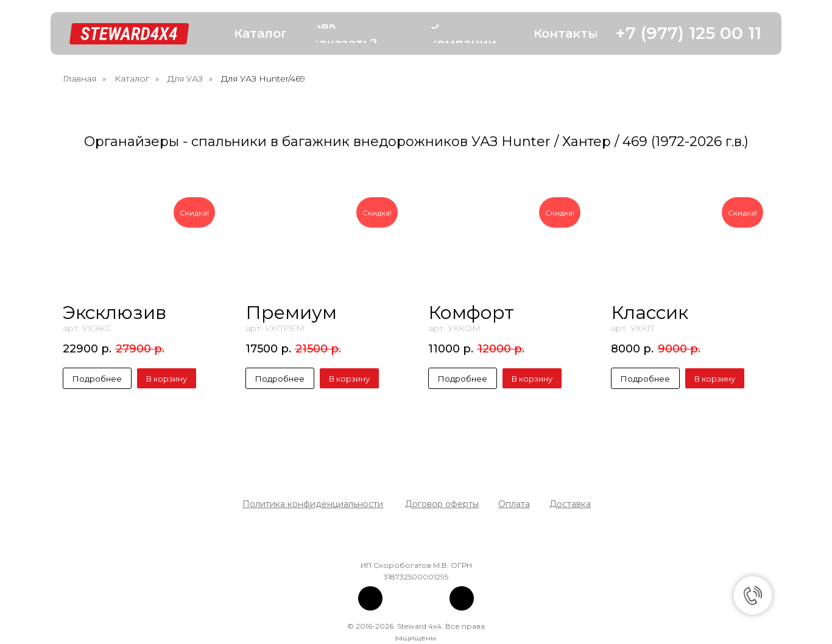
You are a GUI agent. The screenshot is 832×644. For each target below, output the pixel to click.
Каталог (132, 79)
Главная (79, 79)
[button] (261, 34)
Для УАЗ (185, 79)
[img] (370, 598)
